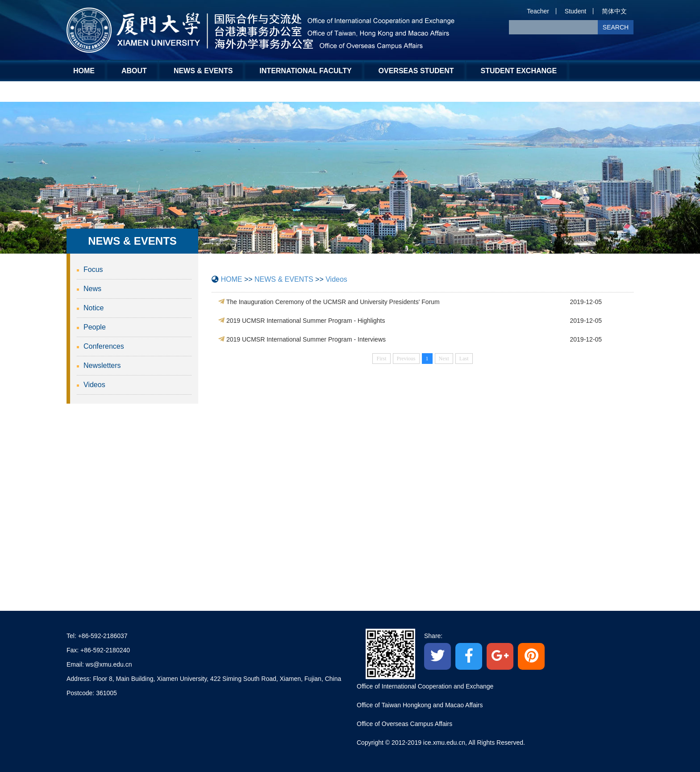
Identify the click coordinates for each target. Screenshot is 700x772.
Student (575, 11)
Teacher (538, 11)
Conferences (104, 346)
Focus (93, 269)
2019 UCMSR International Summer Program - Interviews (306, 339)
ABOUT (134, 71)
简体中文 (614, 11)
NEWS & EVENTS (203, 71)
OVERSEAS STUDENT (416, 71)
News (92, 289)
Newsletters (102, 365)
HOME (84, 71)
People (95, 327)
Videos (94, 385)
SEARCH (616, 27)
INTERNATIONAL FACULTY (305, 71)
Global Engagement (115, 91)
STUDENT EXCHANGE (519, 71)
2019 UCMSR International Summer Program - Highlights (306, 321)
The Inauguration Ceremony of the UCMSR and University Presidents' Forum (333, 302)
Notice (94, 308)
